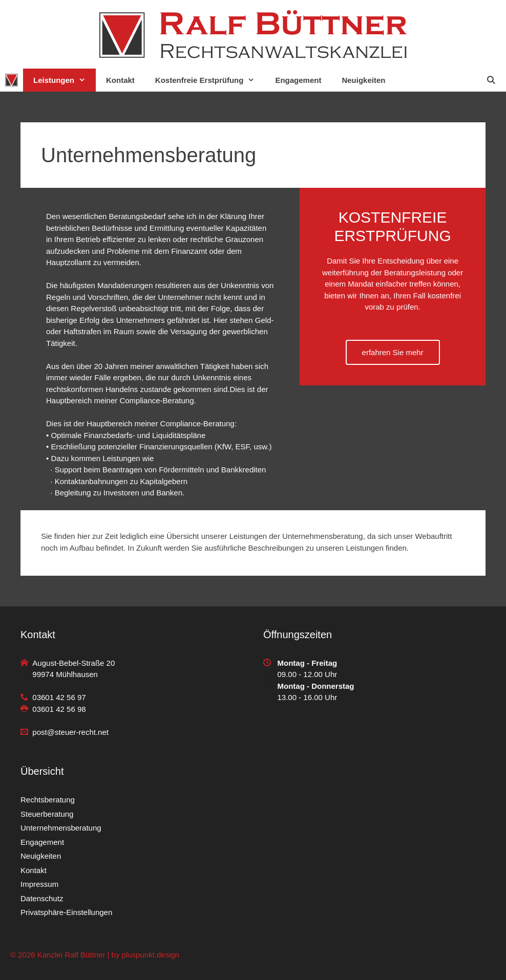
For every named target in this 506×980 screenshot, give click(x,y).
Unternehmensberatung (61, 828)
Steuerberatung (47, 814)
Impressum (39, 884)
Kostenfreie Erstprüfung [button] (210, 80)
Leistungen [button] (65, 80)
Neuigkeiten (363, 80)
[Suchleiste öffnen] (491, 80)
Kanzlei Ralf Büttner (71, 955)
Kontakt (120, 80)
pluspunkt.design (151, 955)
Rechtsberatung (48, 800)
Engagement (298, 80)
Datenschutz (42, 898)
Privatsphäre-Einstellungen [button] (66, 912)
